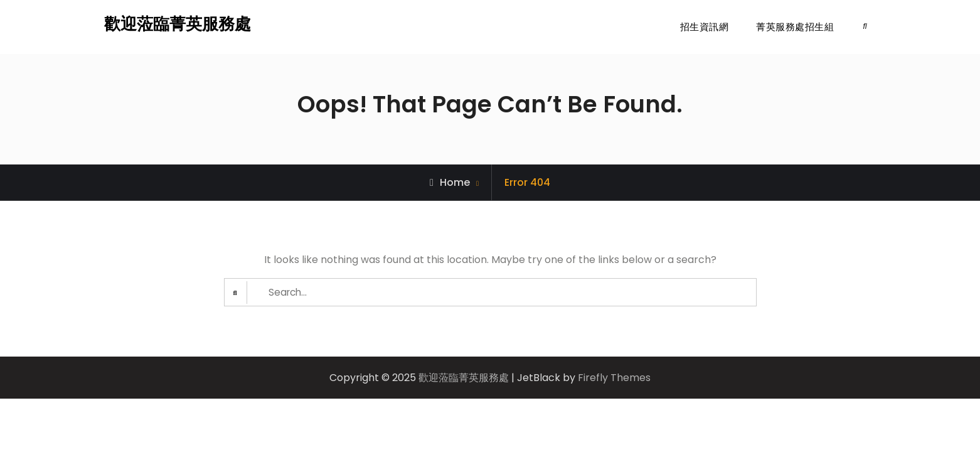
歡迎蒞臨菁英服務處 (178, 24)
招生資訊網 (705, 27)
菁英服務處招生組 (795, 27)
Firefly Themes (614, 378)
